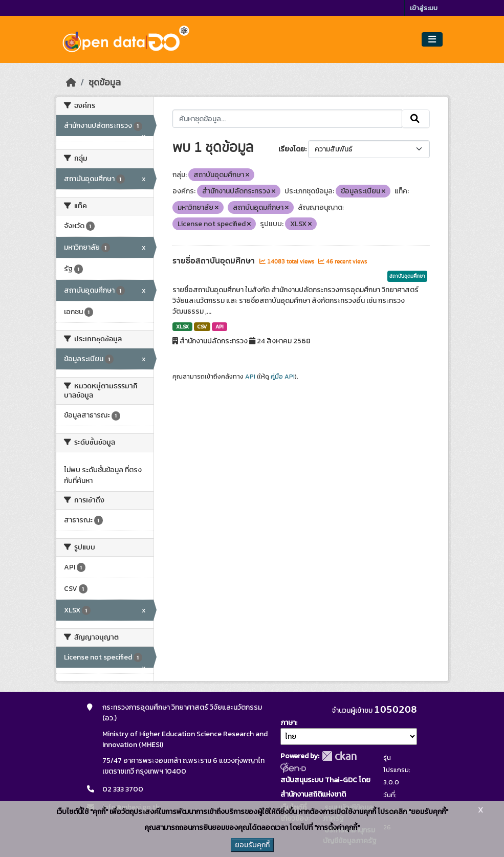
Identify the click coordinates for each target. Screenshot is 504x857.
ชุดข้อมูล (105, 82)
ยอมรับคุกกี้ (252, 845)
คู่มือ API (283, 377)
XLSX (182, 326)
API (220, 326)
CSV (202, 326)
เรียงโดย (292, 149)
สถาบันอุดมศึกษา (407, 276)
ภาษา (288, 723)
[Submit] (416, 119)
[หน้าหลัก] (71, 82)
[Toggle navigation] (432, 40)
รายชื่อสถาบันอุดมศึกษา (215, 261)
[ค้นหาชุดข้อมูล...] (287, 119)
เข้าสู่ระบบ (424, 8)
